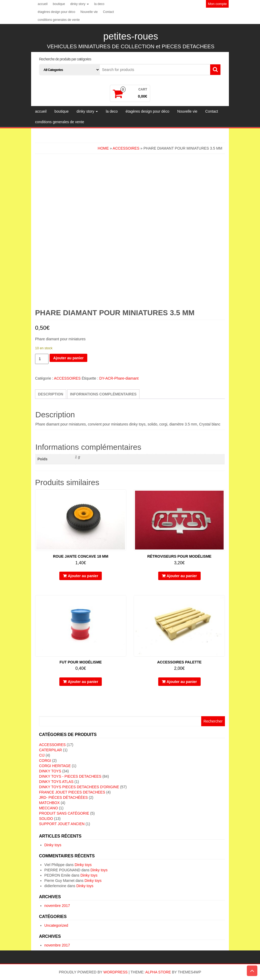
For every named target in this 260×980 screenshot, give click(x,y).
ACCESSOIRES (126, 148)
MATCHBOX (49, 803)
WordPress (115, 972)
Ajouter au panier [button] (83, 576)
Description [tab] (51, 394)
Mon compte (217, 4)
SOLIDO (46, 819)
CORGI (45, 761)
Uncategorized (56, 925)
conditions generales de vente (59, 20)
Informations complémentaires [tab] (103, 394)
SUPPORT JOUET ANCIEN (62, 824)
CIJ (42, 755)
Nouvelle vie (89, 12)
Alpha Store (158, 972)
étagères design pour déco (56, 12)
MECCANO (49, 808)
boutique (59, 4)
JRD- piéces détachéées (63, 797)
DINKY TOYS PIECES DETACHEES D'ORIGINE (79, 787)
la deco (99, 4)
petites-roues (131, 36)
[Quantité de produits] (42, 359)
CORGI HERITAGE (55, 766)
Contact (108, 12)
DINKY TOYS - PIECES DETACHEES (70, 776)
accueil (43, 4)
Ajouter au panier (68, 358)
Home (103, 148)
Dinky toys (53, 845)
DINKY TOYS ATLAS (56, 782)
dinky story (80, 4)
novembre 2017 (57, 906)
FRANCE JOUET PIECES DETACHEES (72, 792)
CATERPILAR (50, 750)
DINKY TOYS (50, 771)
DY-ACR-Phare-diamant (119, 378)
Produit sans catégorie (64, 813)
